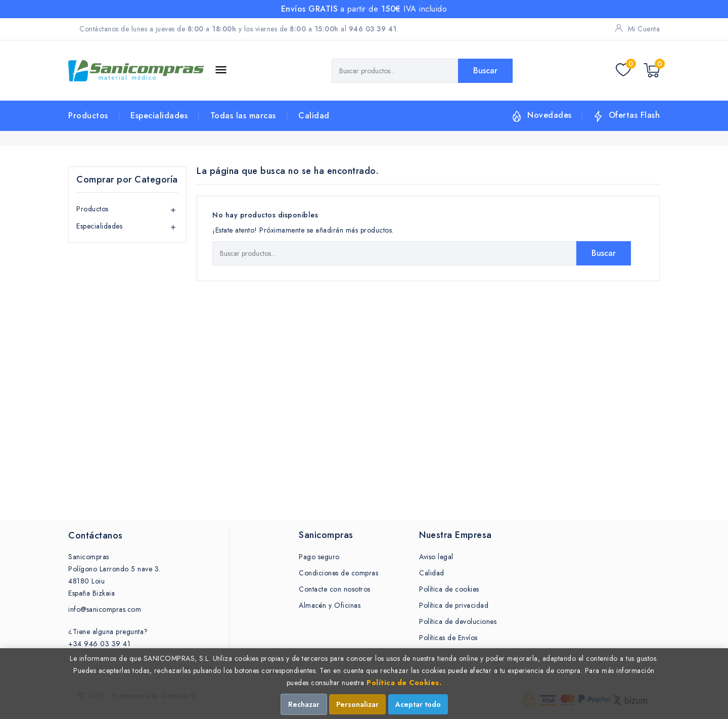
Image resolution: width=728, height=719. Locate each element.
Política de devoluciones (458, 621)
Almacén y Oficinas (330, 605)
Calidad (314, 116)
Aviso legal (436, 557)
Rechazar (304, 704)
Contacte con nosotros (335, 589)
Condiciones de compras (338, 573)
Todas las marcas (243, 116)
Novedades (550, 115)
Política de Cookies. (404, 683)
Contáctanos (96, 535)
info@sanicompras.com (105, 609)
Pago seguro (319, 557)
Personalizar (357, 704)
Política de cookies (449, 589)
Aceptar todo (418, 704)
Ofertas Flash (634, 115)
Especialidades (159, 116)
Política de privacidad (454, 605)
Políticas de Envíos (448, 638)
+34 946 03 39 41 (99, 644)
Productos (88, 116)
